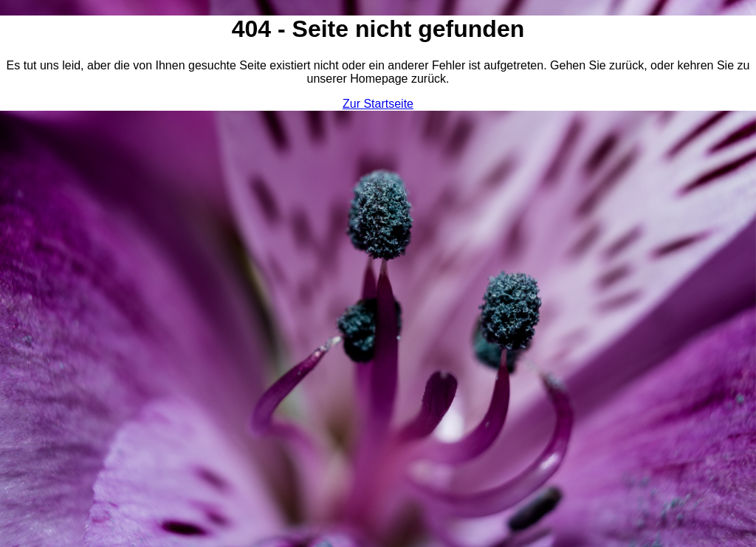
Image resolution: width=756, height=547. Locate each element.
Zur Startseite (378, 104)
